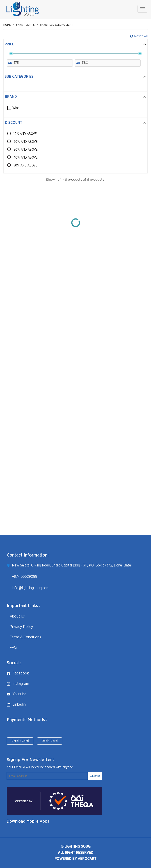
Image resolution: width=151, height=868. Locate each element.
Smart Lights (25, 25)
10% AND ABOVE (25, 134)
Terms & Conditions (24, 637)
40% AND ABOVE (26, 158)
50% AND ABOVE (25, 166)
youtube (17, 694)
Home (7, 25)
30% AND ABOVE (26, 150)
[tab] (75, 44)
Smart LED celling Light (57, 25)
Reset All (139, 36)
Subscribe (95, 776)
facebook (18, 673)
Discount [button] (75, 123)
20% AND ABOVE (26, 142)
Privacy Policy (20, 627)
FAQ (12, 647)
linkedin (16, 704)
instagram (18, 684)
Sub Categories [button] (75, 77)
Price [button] (75, 44)
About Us (16, 616)
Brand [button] (75, 97)
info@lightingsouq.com (31, 588)
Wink (16, 108)
